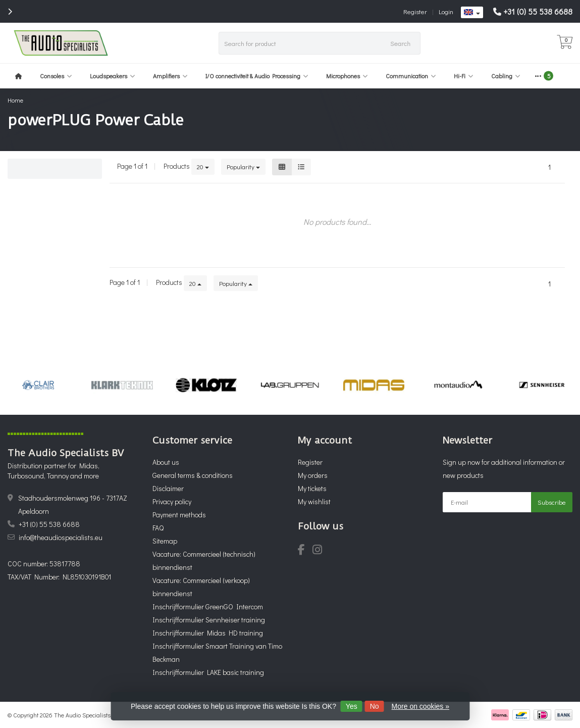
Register (415, 11)
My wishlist (314, 501)
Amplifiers (170, 76)
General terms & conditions (193, 475)
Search (400, 43)
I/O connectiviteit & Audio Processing (257, 76)
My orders (313, 475)
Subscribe (552, 502)
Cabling (506, 76)
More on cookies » (420, 706)
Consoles (56, 76)
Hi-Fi (464, 76)
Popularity (243, 166)
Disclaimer (168, 488)
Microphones (347, 76)
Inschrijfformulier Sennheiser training (209, 620)
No (375, 706)
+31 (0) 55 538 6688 (538, 11)
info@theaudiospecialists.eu (61, 537)
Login (446, 11)
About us (166, 462)
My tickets (312, 488)
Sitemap (165, 541)
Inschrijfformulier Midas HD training (208, 633)
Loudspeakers (113, 76)
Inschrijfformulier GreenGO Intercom (208, 606)
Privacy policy (172, 501)
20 (203, 166)
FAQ (158, 528)
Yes (352, 706)
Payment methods (179, 515)
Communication (411, 76)
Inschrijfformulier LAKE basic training (208, 672)
